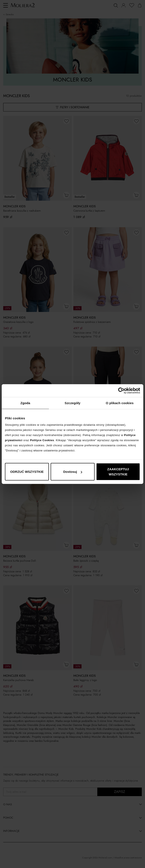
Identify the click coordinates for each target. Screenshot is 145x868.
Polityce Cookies (42, 440)
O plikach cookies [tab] (120, 403)
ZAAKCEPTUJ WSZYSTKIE (118, 472)
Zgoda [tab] (25, 403)
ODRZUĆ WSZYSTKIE (27, 472)
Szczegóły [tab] (72, 403)
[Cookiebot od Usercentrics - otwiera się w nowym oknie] (121, 390)
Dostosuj (73, 472)
